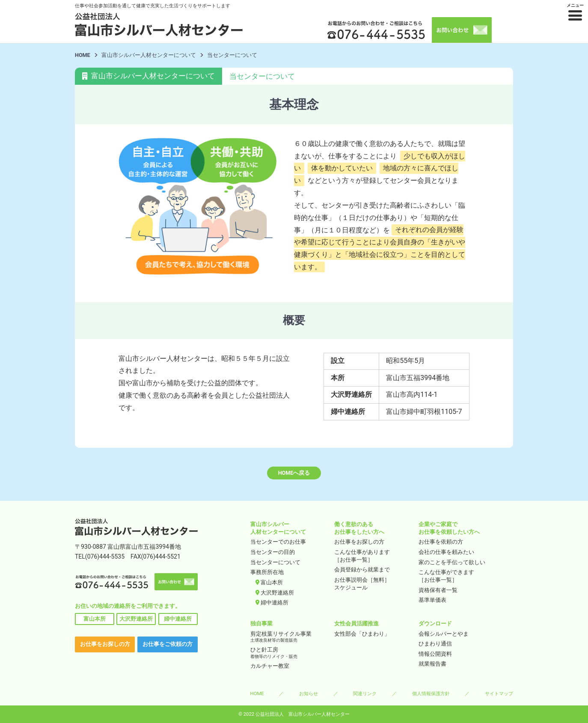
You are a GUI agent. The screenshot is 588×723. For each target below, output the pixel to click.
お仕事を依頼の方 (441, 542)
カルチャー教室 (270, 666)
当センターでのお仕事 (278, 542)
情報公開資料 (435, 654)
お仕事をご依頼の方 (168, 644)
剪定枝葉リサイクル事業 (290, 637)
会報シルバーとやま (444, 634)
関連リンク (365, 693)
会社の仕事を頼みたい (446, 552)
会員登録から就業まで (362, 570)
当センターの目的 (273, 552)
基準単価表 (432, 600)
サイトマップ (499, 693)
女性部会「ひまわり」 (362, 634)
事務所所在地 (267, 572)
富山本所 (95, 619)
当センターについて (275, 562)
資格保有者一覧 (438, 590)
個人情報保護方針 (431, 693)
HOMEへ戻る (294, 473)
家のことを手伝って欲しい (452, 562)
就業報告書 (432, 664)
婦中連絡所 (178, 619)
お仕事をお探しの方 (105, 644)
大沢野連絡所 (136, 619)
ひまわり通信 (435, 644)
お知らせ (309, 693)
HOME (83, 55)
